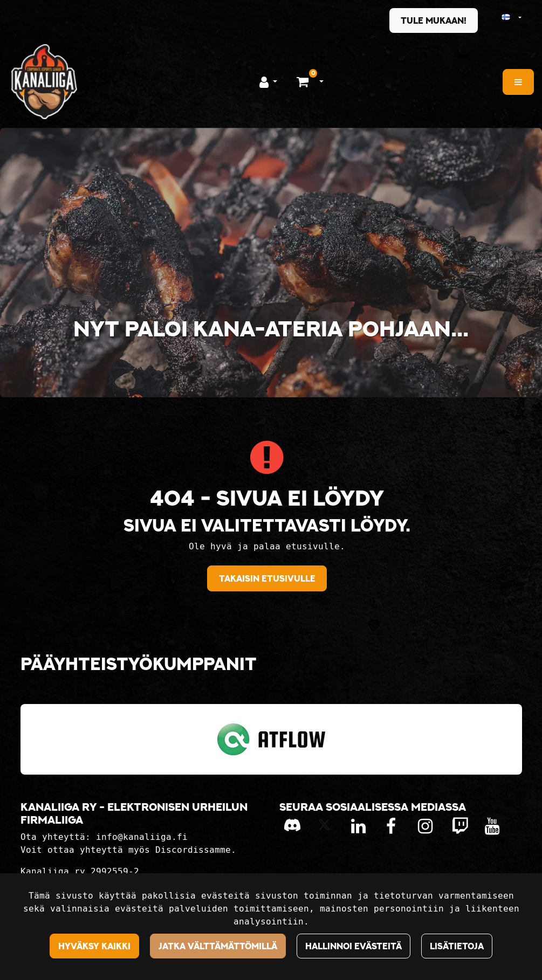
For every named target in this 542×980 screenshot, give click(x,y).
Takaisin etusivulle (267, 578)
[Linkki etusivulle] (44, 82)
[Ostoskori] (304, 81)
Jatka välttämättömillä (218, 946)
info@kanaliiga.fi (142, 837)
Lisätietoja (457, 946)
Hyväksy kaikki (94, 946)
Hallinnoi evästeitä (354, 946)
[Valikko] (518, 82)
